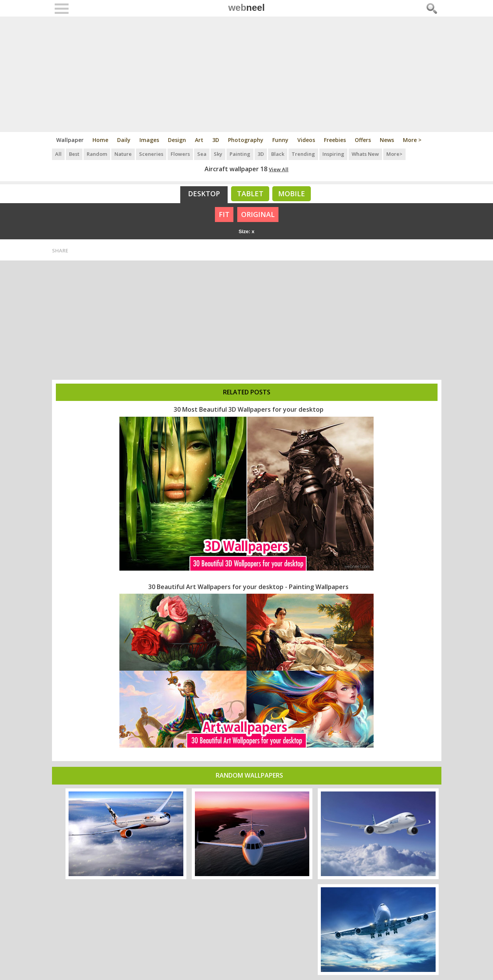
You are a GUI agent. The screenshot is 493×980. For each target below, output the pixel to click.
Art (199, 140)
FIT (224, 214)
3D (216, 140)
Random (97, 154)
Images (149, 140)
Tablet (250, 194)
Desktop (204, 194)
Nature (123, 154)
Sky (218, 154)
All (58, 154)
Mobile (292, 194)
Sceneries (151, 154)
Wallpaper (70, 140)
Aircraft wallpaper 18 (236, 169)
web (247, 8)
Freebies (335, 140)
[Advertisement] (247, 74)
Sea (202, 154)
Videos (306, 140)
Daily (124, 140)
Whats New (365, 154)
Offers (363, 140)
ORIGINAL (258, 214)
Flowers (180, 154)
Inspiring (333, 154)
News (387, 140)
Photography (246, 140)
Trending (303, 154)
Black (278, 154)
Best (74, 154)
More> (394, 154)
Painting (240, 154)
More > (412, 140)
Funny (280, 140)
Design (177, 140)
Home (100, 140)
